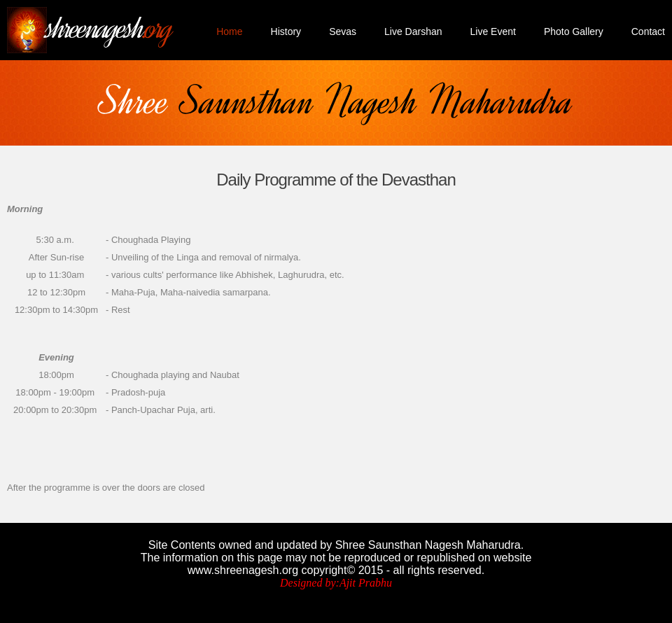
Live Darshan (413, 31)
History (286, 31)
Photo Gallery (574, 31)
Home (229, 31)
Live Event (493, 31)
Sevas (343, 31)
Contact (648, 31)
